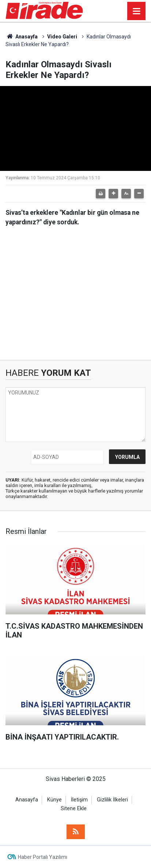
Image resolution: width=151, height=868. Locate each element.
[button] (113, 194)
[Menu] (136, 11)
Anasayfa (22, 37)
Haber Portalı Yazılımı (43, 857)
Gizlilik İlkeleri (112, 800)
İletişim (79, 800)
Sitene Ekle (74, 809)
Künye (54, 800)
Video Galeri (62, 37)
